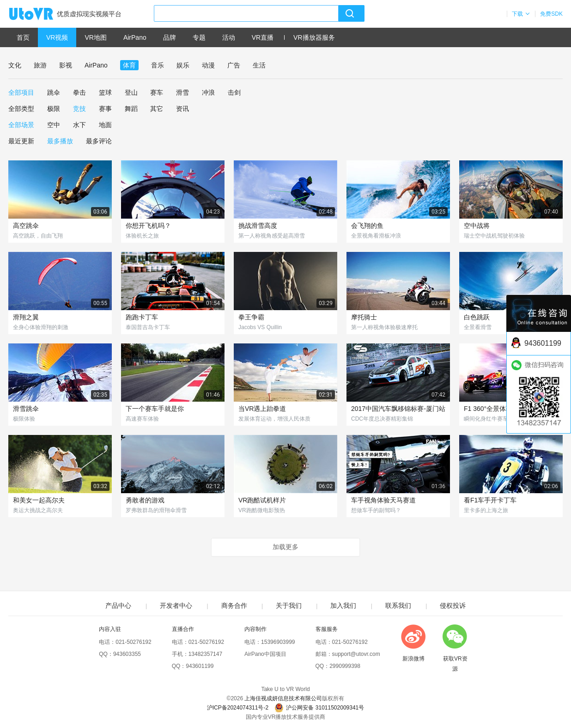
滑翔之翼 (26, 317)
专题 (199, 37)
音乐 (158, 65)
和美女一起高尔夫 (39, 500)
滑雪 (182, 92)
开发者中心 (176, 606)
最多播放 (60, 141)
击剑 (234, 92)
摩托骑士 (364, 317)
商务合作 (234, 606)
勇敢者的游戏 (145, 500)
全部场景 (21, 125)
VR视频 (57, 37)
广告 (234, 65)
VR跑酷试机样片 (262, 500)
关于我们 (289, 606)
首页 (23, 37)
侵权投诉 (453, 606)
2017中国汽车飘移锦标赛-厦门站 (398, 409)
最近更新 (21, 141)
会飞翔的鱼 (367, 226)
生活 (259, 65)
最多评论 (99, 141)
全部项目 (21, 92)
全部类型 (21, 109)
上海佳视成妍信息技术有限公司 (283, 698)
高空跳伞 (26, 226)
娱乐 (183, 65)
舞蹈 (131, 109)
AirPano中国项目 (265, 654)
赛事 (105, 109)
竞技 (79, 109)
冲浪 (208, 92)
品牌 (170, 37)
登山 (131, 92)
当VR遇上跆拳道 (262, 409)
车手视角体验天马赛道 (383, 500)
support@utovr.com (356, 654)
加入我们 (343, 606)
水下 (79, 125)
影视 (66, 65)
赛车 (157, 92)
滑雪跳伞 (26, 409)
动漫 (208, 65)
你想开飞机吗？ (148, 226)
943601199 (200, 666)
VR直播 (263, 37)
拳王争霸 (251, 317)
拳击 (79, 92)
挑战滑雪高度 (258, 226)
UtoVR (41, 14)
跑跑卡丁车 (142, 317)
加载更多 (285, 547)
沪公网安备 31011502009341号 (319, 708)
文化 (15, 65)
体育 (129, 65)
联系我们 (398, 606)
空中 (54, 125)
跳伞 (54, 92)
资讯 (182, 109)
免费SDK (551, 14)
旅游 (40, 65)
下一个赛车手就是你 (155, 409)
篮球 (105, 92)
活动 (229, 37)
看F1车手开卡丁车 (490, 500)
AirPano (135, 37)
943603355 (127, 654)
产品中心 (118, 606)
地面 (105, 125)
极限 (54, 109)
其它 (157, 109)
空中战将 (477, 226)
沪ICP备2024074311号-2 (238, 708)
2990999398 (345, 666)
